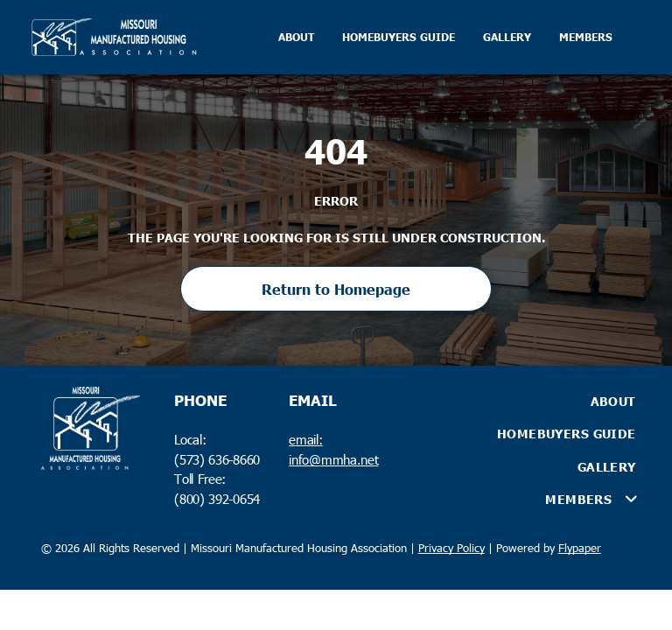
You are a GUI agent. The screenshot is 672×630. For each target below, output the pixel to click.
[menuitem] (528, 401)
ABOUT (296, 37)
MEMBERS (586, 37)
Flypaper (580, 548)
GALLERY (507, 37)
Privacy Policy (451, 548)
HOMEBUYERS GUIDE (399, 37)
